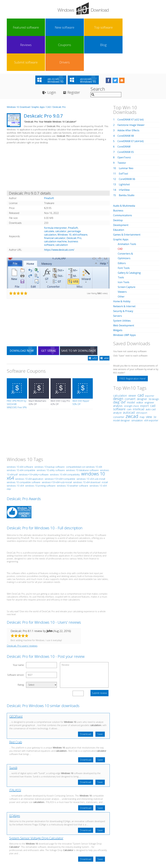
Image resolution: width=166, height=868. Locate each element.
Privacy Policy (83, 839)
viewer (132, 361)
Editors (122, 228)
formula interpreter (55, 193)
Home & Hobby (122, 267)
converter (119, 382)
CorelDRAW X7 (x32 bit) (131, 85)
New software (35, 27)
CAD (49, 73)
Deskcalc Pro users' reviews (22, 611)
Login (52, 58)
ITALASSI (15, 756)
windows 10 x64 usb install (91, 445)
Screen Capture (127, 252)
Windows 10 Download (18, 73)
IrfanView (124, 155)
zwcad (132, 381)
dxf (123, 367)
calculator (61, 197)
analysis (118, 371)
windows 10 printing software (40, 451)
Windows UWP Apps (125, 300)
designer (142, 364)
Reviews (73, 27)
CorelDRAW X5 (126, 118)
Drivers (150, 27)
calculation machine (55, 207)
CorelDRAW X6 (127, 145)
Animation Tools (127, 209)
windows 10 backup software (50, 432)
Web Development (124, 291)
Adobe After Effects (129, 96)
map (142, 382)
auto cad (151, 374)
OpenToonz (124, 123)
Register (75, 58)
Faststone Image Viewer (131, 91)
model (131, 367)
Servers (118, 281)
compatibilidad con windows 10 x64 (84, 433)
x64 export (142, 378)
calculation (62, 210)
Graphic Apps (38, 73)
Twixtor (122, 128)
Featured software (16, 27)
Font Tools (124, 233)
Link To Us (60, 839)
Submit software (130, 27)
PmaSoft (73, 193)
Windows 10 (64, 200)
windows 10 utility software (51, 436)
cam (129, 374)
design (118, 364)
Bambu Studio (127, 161)
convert (130, 364)
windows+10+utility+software (34, 440)
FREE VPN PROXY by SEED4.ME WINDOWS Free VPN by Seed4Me (17, 371)
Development (121, 190)
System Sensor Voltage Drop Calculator (36, 805)
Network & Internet (124, 271)
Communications (123, 181)
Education (119, 195)
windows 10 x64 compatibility (65, 440)
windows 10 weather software (73, 451)
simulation (137, 385)
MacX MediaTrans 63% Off (37, 368)
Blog (111, 27)
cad (141, 360)
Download (85, 700)
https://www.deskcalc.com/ (59, 215)
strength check (131, 371)
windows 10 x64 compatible (21, 436)
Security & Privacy (123, 276)
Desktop (118, 186)
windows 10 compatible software (24, 448)
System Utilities (122, 286)
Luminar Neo (126, 134)
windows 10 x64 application (29, 445)
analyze (117, 378)
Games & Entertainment (127, 200)
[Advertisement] (58, 133)
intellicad (139, 374)
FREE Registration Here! (132, 344)
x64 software (80, 200)
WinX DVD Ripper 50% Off (81, 368)
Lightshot (124, 150)
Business (118, 176)
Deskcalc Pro (59, 73)
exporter (150, 361)
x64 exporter (151, 386)
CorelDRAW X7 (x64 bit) (131, 107)
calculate (49, 197)
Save (100, 700)
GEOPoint (16, 682)
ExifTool (124, 139)
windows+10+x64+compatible (60, 445)
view (149, 382)
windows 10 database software (82, 436)
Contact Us (106, 839)
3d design (154, 364)
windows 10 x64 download (87, 448)
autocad (129, 377)
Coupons (92, 27)
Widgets (118, 295)
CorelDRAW (124, 112)
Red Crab (16, 708)
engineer (149, 368)
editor (140, 368)
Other (121, 262)
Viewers (122, 257)
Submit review (99, 659)
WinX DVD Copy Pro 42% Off (60, 368)
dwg (116, 367)
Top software (54, 27)
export (145, 371)
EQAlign (15, 782)
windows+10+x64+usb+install (57, 448)
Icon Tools (124, 247)
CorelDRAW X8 (126, 101)
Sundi (13, 734)
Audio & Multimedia (124, 171)
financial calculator (55, 204)
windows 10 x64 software (20, 432)
